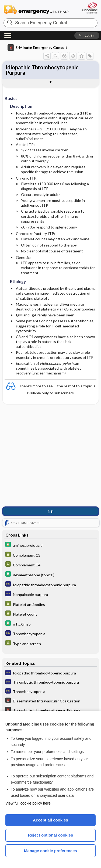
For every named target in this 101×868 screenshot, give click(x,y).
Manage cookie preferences (50, 851)
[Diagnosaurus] (51, 586)
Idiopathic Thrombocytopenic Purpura (42, 70)
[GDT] (51, 556)
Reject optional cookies (51, 835)
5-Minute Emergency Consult (37, 48)
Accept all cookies (50, 820)
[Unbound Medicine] (90, 8)
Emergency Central (36, 9)
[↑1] (50, 512)
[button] (87, 35)
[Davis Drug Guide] (51, 546)
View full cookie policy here (28, 803)
